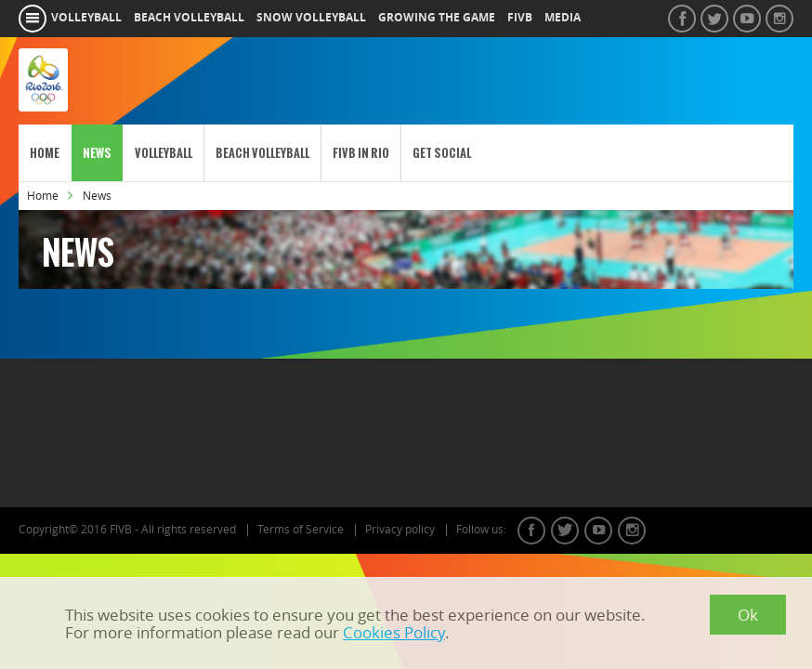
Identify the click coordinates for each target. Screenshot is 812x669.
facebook (531, 531)
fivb (520, 18)
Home (45, 153)
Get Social (442, 153)
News (97, 153)
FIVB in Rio (361, 153)
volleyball (86, 18)
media (563, 18)
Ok (748, 615)
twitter (565, 531)
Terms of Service (301, 530)
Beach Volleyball (262, 153)
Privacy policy (400, 530)
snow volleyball (311, 18)
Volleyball (164, 153)
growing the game (437, 18)
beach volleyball (189, 18)
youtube (598, 531)
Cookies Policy (394, 632)
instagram (632, 531)
